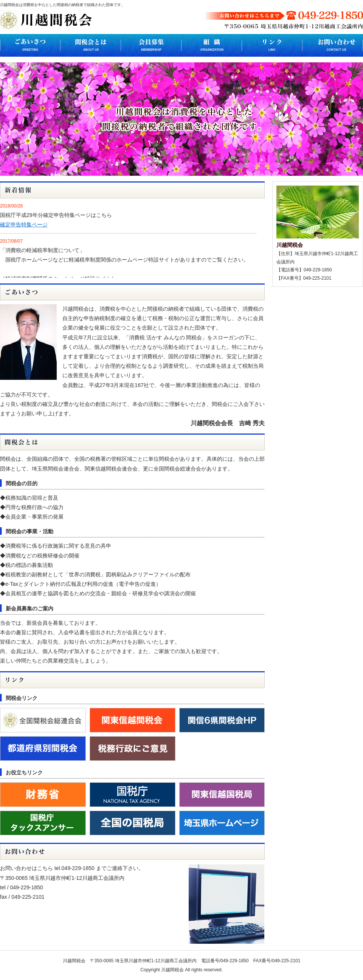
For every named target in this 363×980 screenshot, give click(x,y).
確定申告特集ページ (24, 224)
